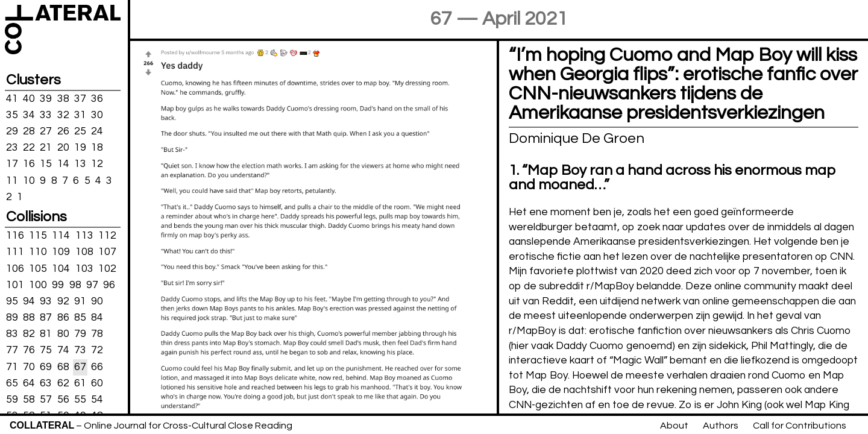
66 (97, 366)
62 (63, 383)
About (674, 426)
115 (38, 236)
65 (12, 383)
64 (29, 383)
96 (109, 285)
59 (12, 400)
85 (80, 318)
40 (29, 98)
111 (15, 252)
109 (61, 252)
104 (61, 268)
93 (46, 301)
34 (29, 115)
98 (75, 285)
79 (80, 334)
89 (12, 318)
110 (38, 252)
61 (80, 383)
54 (97, 400)
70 (29, 366)
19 (80, 148)
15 (46, 164)
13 (80, 164)
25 (80, 131)
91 (80, 301)
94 (29, 301)
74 (63, 350)
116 (15, 236)
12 (97, 164)
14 (63, 164)
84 (97, 318)
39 (46, 98)
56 (63, 400)
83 (12, 334)
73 (80, 350)
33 (46, 115)
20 (63, 148)
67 (80, 366)
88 (29, 318)
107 (107, 252)
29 (12, 131)
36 (97, 98)
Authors (721, 426)
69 (46, 366)
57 (46, 400)
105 (38, 268)
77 (12, 350)
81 (46, 334)
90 (97, 301)
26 (63, 131)
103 (84, 268)
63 (46, 383)
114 (61, 236)
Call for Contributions (800, 426)
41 (12, 98)
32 (63, 115)
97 (92, 285)
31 (80, 115)
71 (12, 366)
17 (12, 164)
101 (15, 285)
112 (107, 236)
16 (29, 164)
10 (29, 180)
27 (46, 131)
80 (63, 334)
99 (58, 285)
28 (29, 131)
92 (63, 301)
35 (12, 115)
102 (107, 268)
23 (12, 148)
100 (38, 285)
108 (84, 252)
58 (29, 400)
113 (84, 236)
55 (80, 400)
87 (46, 318)
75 (46, 350)
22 (29, 148)
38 (63, 98)
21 (46, 148)
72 (97, 350)
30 (97, 115)
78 (97, 334)
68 (63, 366)
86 (63, 318)
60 (97, 383)
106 (15, 268)
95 (12, 301)
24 (97, 131)
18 (97, 148)
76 (29, 350)
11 (12, 180)
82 (29, 334)
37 (80, 98)
